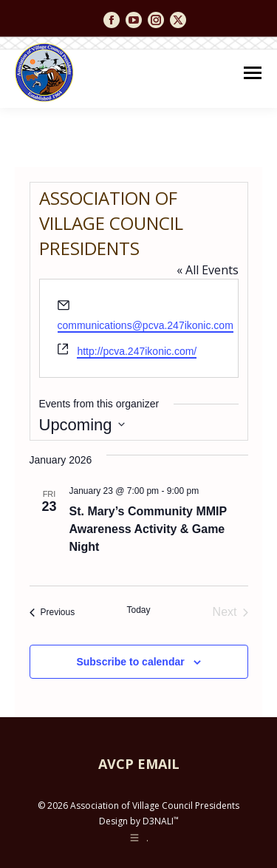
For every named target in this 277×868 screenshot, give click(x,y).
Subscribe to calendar (130, 662)
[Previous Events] (52, 612)
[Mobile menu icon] (253, 73)
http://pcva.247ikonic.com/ (137, 351)
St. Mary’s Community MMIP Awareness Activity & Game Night (148, 529)
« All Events (208, 270)
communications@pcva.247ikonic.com (146, 325)
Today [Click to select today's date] (138, 610)
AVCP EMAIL (139, 764)
